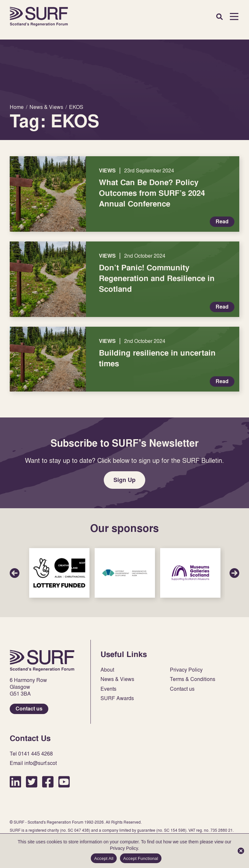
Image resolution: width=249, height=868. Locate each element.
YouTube (64, 782)
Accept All (104, 858)
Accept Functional (141, 858)
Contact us (29, 709)
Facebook (48, 782)
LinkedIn (15, 782)
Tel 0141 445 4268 (31, 754)
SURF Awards (117, 698)
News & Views (117, 679)
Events (108, 689)
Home (39, 17)
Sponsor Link (59, 573)
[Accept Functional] (241, 851)
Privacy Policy (186, 670)
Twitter (32, 782)
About (107, 670)
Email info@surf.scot (33, 763)
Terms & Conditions (193, 679)
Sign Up (124, 480)
